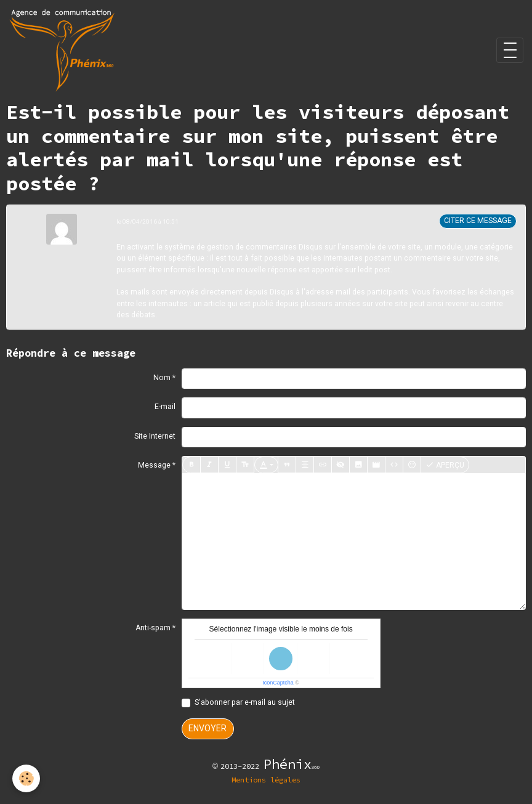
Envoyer (208, 728)
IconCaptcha (278, 683)
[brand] (64, 50)
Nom (162, 378)
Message (154, 465)
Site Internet (155, 436)
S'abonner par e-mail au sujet (245, 702)
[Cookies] (26, 778)
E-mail (165, 407)
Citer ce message (478, 221)
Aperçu (445, 465)
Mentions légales (266, 780)
